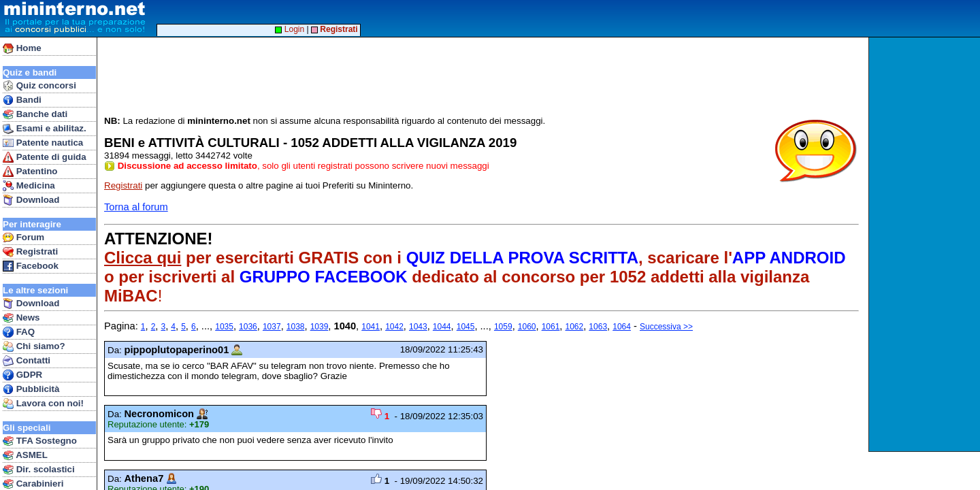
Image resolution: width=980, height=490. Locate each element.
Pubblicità (31, 389)
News (21, 318)
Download (31, 200)
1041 (371, 327)
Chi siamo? (34, 346)
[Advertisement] (926, 244)
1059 (503, 327)
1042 (394, 327)
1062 (575, 327)
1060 (527, 327)
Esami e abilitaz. (45, 129)
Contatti (27, 361)
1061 (551, 327)
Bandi (22, 100)
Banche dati (35, 114)
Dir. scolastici (39, 470)
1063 (598, 327)
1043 (418, 327)
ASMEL (25, 455)
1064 (622, 327)
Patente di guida (45, 157)
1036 (248, 327)
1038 (296, 327)
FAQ (19, 332)
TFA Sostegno (40, 441)
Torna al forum (136, 207)
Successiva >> (666, 327)
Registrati (30, 252)
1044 (442, 327)
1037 (272, 327)
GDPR (22, 375)
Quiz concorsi (39, 86)
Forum (23, 238)
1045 (466, 327)
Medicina (29, 186)
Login (290, 29)
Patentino (30, 171)
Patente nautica (43, 143)
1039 (320, 327)
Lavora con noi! (43, 404)
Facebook (31, 266)
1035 (224, 327)
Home (22, 48)
